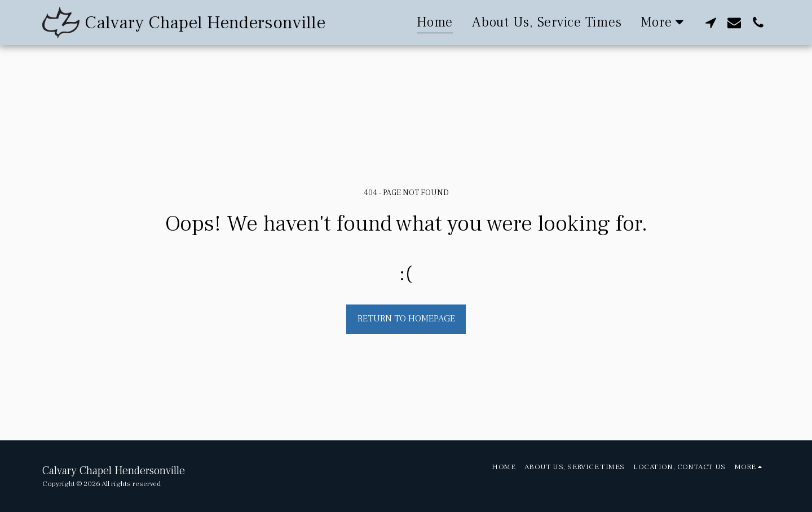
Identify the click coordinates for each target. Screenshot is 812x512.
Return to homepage (406, 319)
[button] (710, 22)
